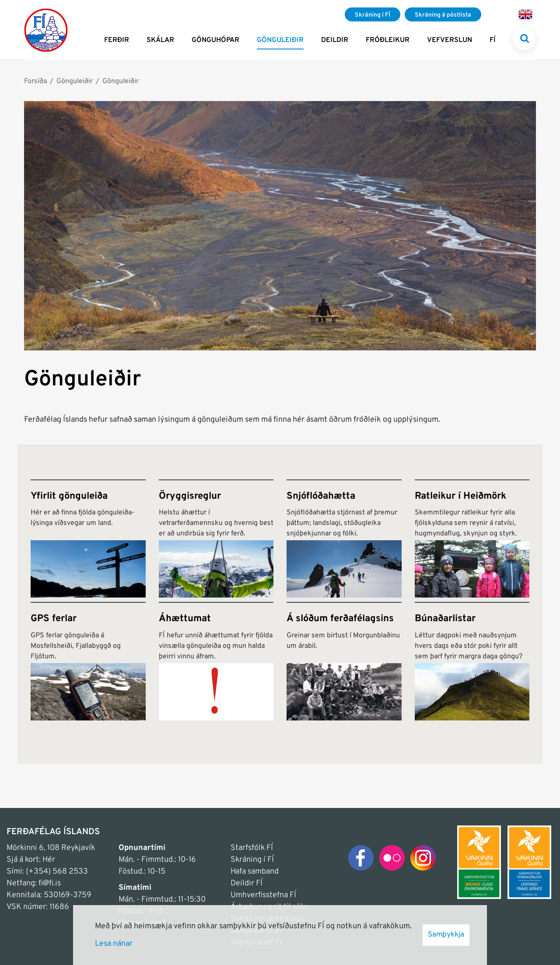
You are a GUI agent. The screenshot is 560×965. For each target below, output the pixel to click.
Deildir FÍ (247, 883)
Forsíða (35, 81)
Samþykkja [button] (446, 935)
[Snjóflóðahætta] (344, 539)
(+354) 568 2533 (57, 872)
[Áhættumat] (216, 661)
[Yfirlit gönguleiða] (88, 539)
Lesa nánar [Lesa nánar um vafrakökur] (114, 944)
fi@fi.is (50, 883)
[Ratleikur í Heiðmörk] (472, 539)
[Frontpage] (46, 30)
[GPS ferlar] (88, 661)
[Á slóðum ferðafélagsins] (344, 661)
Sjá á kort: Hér (31, 860)
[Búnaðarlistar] (472, 661)
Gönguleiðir (75, 81)
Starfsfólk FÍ (252, 848)
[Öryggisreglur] (216, 539)
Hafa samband (255, 872)
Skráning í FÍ (252, 860)
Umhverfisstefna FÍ (263, 895)
